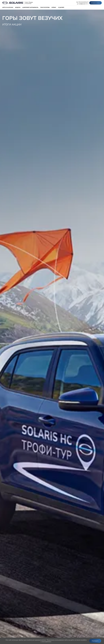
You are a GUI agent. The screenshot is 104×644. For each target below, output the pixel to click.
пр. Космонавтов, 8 (82, 2)
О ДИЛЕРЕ (61, 7)
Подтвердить (95, 641)
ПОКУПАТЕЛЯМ (45, 7)
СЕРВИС (54, 7)
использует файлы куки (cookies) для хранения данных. (29, 640)
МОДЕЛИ (18, 7)
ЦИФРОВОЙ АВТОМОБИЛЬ (30, 7)
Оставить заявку (96, 3)
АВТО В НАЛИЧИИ (8, 7)
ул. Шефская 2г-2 (83, 4)
